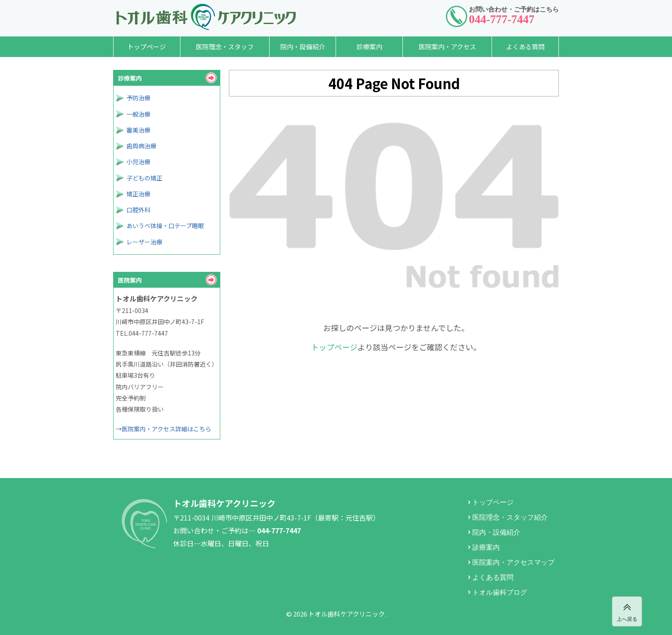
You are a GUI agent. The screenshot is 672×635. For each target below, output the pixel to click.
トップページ (147, 47)
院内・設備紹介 (303, 47)
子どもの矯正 (144, 178)
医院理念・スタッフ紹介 (510, 517)
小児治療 (138, 162)
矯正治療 (138, 194)
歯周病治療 (141, 146)
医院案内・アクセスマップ (513, 562)
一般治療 (138, 114)
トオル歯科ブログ (500, 592)
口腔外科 (138, 210)
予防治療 (138, 98)
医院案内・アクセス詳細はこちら (166, 429)
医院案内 (130, 280)
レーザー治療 (144, 242)
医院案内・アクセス (447, 47)
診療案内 (369, 47)
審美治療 (138, 130)
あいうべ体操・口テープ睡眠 (165, 226)
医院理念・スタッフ (225, 47)
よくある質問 (525, 47)
